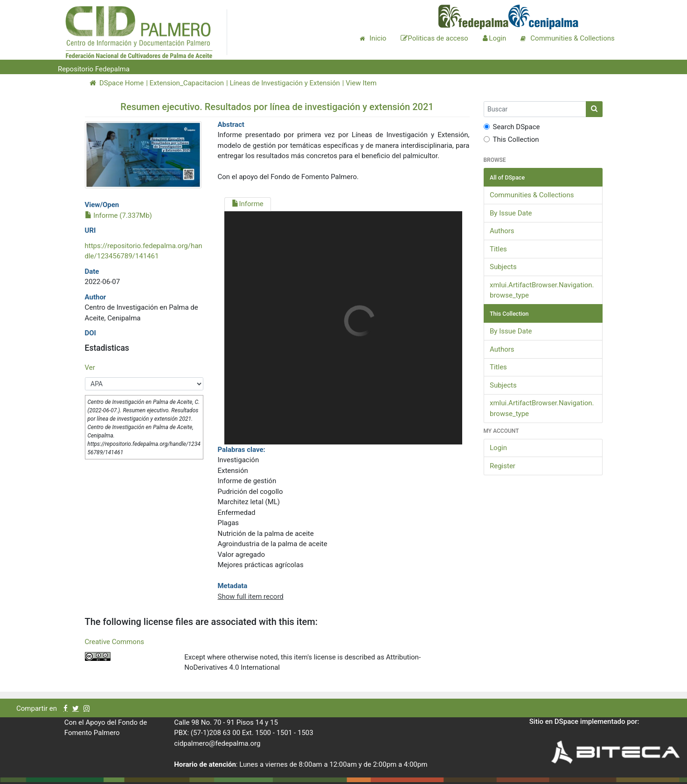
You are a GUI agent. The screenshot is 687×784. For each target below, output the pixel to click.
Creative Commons (114, 642)
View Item (361, 83)
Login (498, 448)
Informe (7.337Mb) (118, 215)
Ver (90, 368)
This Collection (511, 139)
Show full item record (250, 597)
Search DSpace (512, 127)
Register (503, 466)
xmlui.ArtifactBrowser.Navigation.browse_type (542, 290)
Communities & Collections (532, 195)
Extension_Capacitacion (187, 83)
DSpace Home (117, 83)
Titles (498, 249)
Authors (502, 231)
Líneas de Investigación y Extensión (285, 83)
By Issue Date (511, 213)
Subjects (503, 267)
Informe (247, 204)
